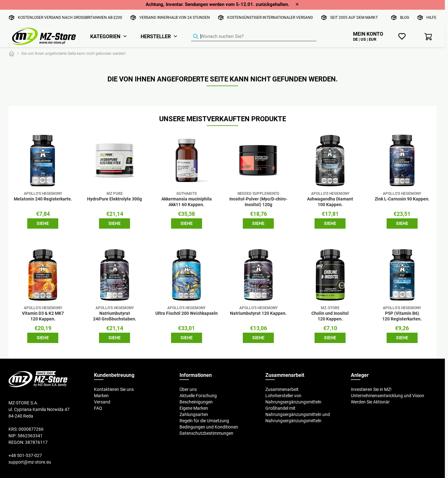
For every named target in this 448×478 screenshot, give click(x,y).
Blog (405, 17)
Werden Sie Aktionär (370, 402)
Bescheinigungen (196, 402)
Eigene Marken (194, 408)
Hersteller (156, 36)
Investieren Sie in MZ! (371, 389)
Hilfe (431, 17)
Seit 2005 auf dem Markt (354, 17)
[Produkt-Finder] (254, 37)
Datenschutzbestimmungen (206, 433)
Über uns (188, 389)
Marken (101, 396)
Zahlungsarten (194, 414)
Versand (102, 402)
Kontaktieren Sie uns (114, 389)
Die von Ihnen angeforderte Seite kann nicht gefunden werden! (73, 53)
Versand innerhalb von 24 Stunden (175, 17)
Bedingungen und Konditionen (209, 427)
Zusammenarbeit (282, 389)
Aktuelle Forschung (198, 396)
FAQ (98, 408)
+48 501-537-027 (25, 455)
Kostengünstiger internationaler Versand (270, 17)
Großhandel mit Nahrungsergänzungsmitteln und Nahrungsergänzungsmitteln (298, 414)
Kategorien (105, 36)
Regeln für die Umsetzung (204, 421)
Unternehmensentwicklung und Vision (388, 396)
